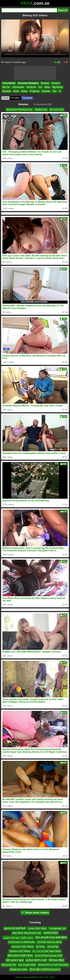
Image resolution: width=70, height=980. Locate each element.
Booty (24, 91)
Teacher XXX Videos (20, 951)
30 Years (40, 947)
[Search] (29, 10)
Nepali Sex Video (19, 969)
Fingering (35, 91)
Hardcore (31, 87)
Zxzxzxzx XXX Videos (23, 947)
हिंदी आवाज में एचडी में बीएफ (20, 956)
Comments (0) (43, 104)
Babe (47, 87)
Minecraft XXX (9, 965)
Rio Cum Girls (57, 110)
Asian (16, 91)
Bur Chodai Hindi (27, 965)
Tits (54, 91)
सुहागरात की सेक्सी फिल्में (15, 928)
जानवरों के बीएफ (51, 933)
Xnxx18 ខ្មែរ (53, 947)
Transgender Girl (57, 928)
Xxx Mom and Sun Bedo (49, 942)
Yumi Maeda (9, 83)
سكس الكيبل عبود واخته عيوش (18, 938)
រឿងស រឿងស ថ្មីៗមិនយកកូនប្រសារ (45, 969)
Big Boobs (58, 87)
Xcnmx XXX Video (37, 928)
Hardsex (46, 91)
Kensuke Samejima (28, 83)
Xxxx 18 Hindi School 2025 (49, 956)
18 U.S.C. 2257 (47, 977)
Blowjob (45, 83)
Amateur (56, 83)
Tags (26, 977)
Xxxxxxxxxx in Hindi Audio (22, 942)
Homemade (18, 87)
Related (23, 104)
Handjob (7, 91)
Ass (40, 87)
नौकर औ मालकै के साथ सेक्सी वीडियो (51, 938)
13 (57, 62)
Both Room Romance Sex (19, 110)
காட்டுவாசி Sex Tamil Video (47, 951)
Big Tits (6, 87)
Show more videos (35, 913)
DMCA (34, 977)
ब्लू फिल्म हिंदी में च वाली (36, 960)
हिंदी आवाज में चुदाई (15, 960)
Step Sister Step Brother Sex (27, 933)
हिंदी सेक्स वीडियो (56, 960)
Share (5, 98)
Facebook (27, 98)
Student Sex (41, 110)
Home (18, 977)
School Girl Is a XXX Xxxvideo (53, 965)
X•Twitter (15, 98)
